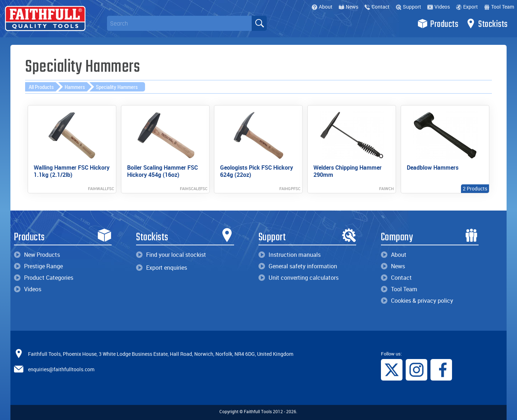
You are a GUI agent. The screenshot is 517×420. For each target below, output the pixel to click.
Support (408, 7)
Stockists (487, 24)
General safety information (298, 266)
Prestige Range (38, 266)
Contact (377, 7)
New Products (37, 255)
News (348, 7)
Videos (439, 7)
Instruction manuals (290, 255)
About (322, 7)
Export (467, 7)
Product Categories (44, 278)
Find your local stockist (171, 255)
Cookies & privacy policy (417, 301)
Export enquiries (162, 268)
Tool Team (499, 7)
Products (438, 24)
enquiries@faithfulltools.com (61, 369)
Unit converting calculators (299, 278)
